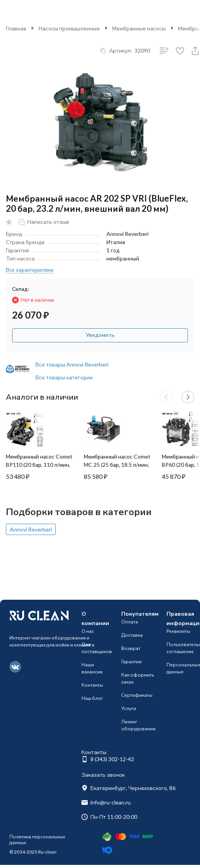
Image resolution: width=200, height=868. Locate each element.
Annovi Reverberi (31, 529)
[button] (166, 397)
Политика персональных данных (37, 839)
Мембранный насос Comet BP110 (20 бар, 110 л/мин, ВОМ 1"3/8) (39, 465)
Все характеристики (30, 270)
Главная (16, 28)
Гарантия (131, 662)
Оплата (130, 622)
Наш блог (92, 698)
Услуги (129, 708)
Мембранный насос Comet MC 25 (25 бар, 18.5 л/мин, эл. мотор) (117, 465)
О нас (88, 631)
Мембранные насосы (139, 28)
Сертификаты (137, 695)
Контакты (92, 685)
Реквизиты (178, 631)
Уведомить (100, 335)
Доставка (132, 635)
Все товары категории (64, 377)
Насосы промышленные (69, 28)
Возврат (131, 648)
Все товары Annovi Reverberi (72, 364)
